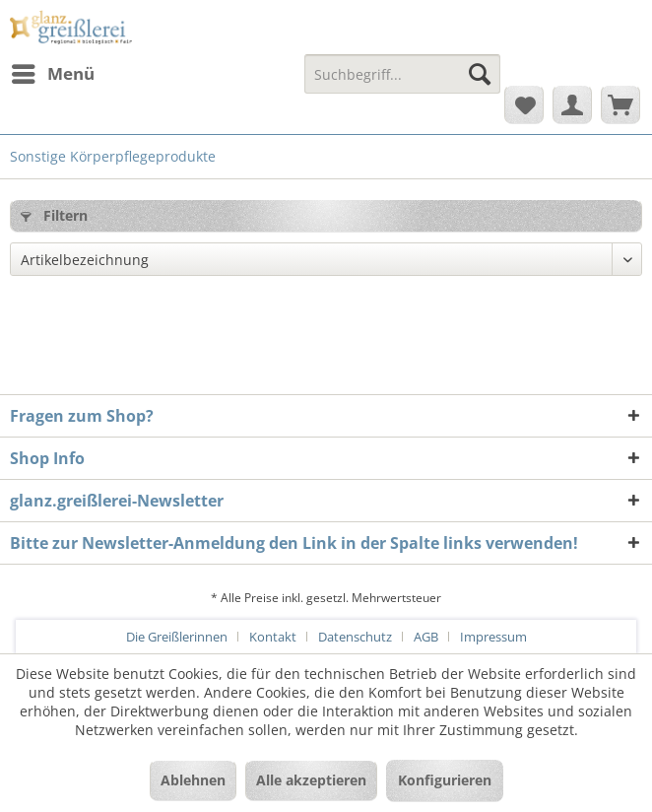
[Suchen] (480, 74)
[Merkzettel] (524, 104)
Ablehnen (193, 780)
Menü (53, 71)
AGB (426, 637)
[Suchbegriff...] (402, 74)
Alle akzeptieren (311, 780)
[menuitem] (52, 74)
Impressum (493, 637)
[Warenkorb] (620, 104)
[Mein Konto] (572, 104)
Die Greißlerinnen (177, 637)
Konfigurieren (445, 780)
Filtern (54, 215)
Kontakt (273, 637)
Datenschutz (355, 637)
